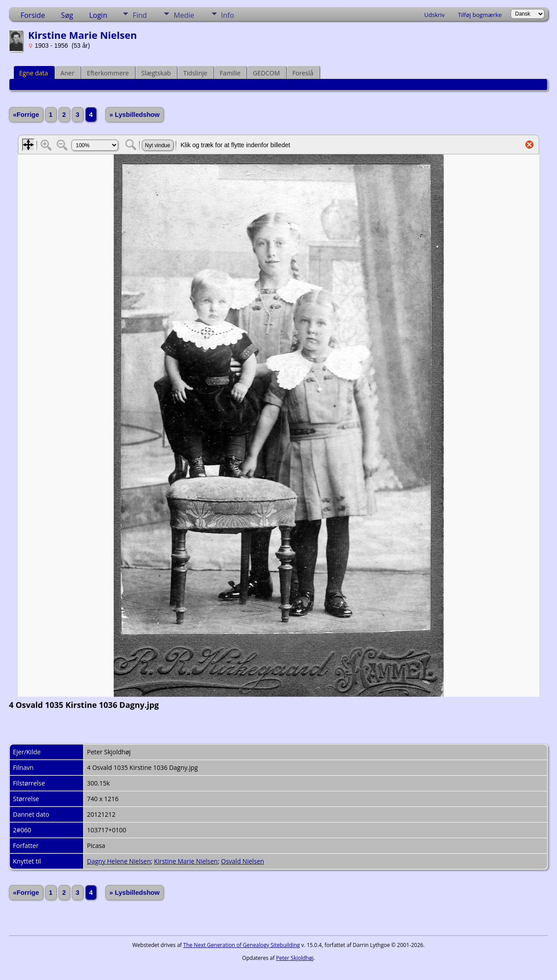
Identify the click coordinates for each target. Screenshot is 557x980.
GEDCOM (266, 73)
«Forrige (26, 115)
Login (98, 15)
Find (140, 15)
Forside (33, 15)
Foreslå (303, 73)
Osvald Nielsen (243, 861)
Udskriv (434, 15)
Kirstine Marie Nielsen (186, 861)
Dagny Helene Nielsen (119, 861)
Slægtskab (156, 73)
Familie (230, 73)
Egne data (34, 73)
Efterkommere (108, 73)
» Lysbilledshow (134, 115)
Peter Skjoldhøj (295, 958)
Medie (184, 15)
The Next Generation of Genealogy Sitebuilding (242, 945)
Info (228, 15)
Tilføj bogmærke (480, 15)
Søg (67, 15)
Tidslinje (195, 73)
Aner (68, 73)
